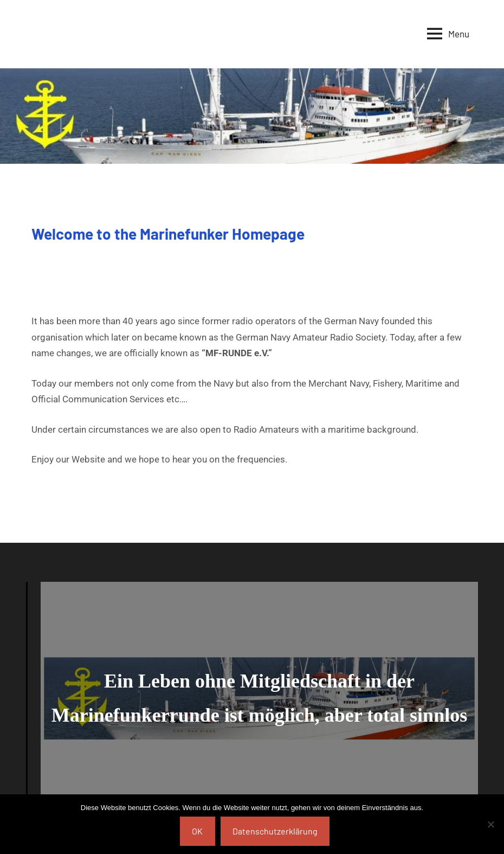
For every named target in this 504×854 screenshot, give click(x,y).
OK (197, 831)
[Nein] (490, 824)
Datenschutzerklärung (275, 831)
